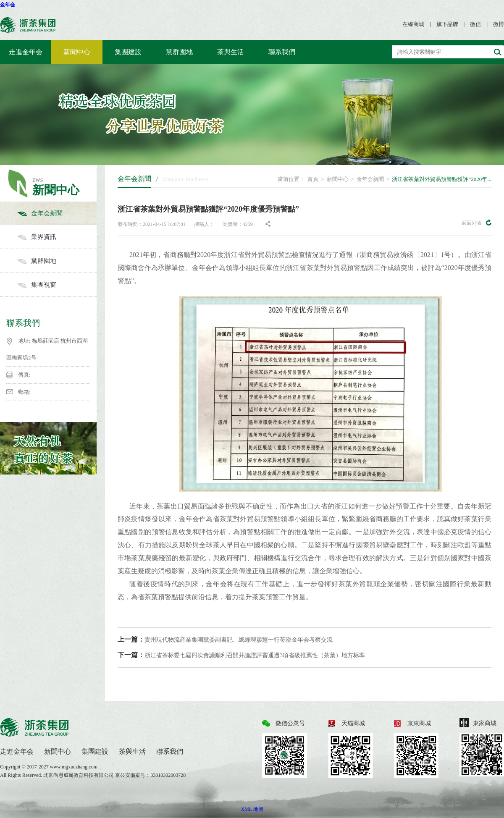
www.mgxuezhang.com (74, 767)
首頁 (313, 179)
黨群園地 (179, 52)
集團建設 (128, 52)
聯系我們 (282, 52)
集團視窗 (57, 285)
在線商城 (413, 24)
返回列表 (476, 223)
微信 (475, 24)
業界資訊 (57, 237)
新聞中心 (77, 52)
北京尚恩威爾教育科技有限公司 (79, 775)
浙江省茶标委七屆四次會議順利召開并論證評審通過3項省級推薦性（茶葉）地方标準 (241, 655)
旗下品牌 (447, 24)
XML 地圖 (252, 809)
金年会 (8, 5)
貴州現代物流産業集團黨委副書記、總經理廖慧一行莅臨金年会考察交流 (225, 639)
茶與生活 (231, 52)
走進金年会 (26, 52)
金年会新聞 (57, 213)
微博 (499, 24)
